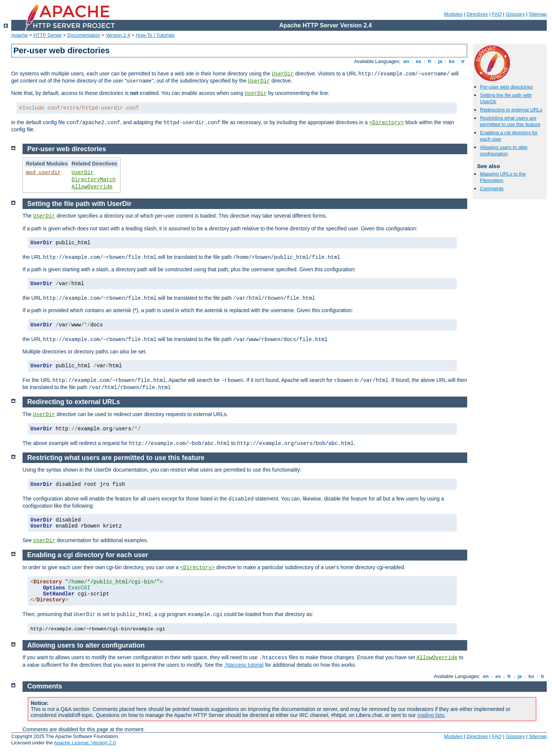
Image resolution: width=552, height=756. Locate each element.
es (418, 61)
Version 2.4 (118, 35)
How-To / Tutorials (155, 35)
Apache (20, 35)
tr (463, 61)
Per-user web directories (506, 87)
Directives (477, 14)
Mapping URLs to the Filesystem (503, 177)
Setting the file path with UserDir (80, 204)
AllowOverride (92, 187)
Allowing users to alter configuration (504, 150)
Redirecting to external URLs (511, 110)
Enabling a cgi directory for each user (88, 555)
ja (440, 61)
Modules (453, 14)
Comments (492, 189)
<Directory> (387, 123)
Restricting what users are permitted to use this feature (510, 121)
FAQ (497, 14)
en (406, 61)
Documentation (83, 35)
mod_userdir (43, 173)
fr (430, 61)
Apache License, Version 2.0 (85, 743)
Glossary (515, 14)
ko (452, 61)
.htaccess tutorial (244, 665)
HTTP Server (48, 35)
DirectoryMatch (94, 180)
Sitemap (538, 14)
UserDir (283, 74)
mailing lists (431, 715)
